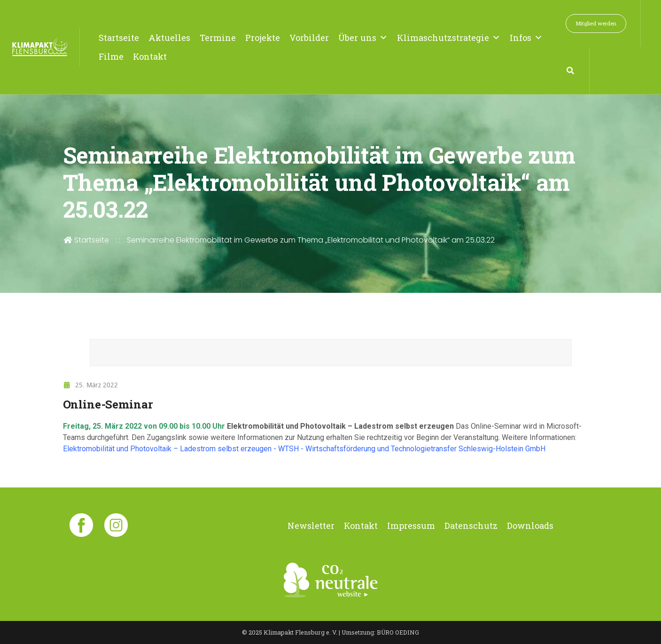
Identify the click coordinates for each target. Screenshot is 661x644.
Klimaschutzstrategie (449, 38)
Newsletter (311, 526)
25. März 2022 (91, 385)
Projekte (263, 38)
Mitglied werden (596, 23)
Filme (111, 56)
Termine (218, 38)
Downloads (530, 526)
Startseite (119, 38)
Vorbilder (309, 38)
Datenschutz (471, 526)
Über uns (363, 38)
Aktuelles (169, 38)
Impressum (411, 526)
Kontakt (150, 56)
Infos (526, 38)
